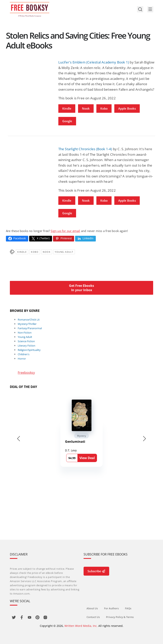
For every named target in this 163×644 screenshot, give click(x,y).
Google (67, 121)
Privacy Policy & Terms (120, 617)
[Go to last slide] (19, 439)
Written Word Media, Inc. (81, 626)
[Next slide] (144, 439)
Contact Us (93, 617)
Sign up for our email (65, 231)
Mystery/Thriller (27, 324)
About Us (92, 608)
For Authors (112, 608)
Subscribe (96, 571)
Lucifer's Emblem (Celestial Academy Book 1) (94, 62)
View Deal (87, 458)
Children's (24, 354)
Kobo (104, 108)
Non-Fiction (25, 333)
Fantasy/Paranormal (30, 328)
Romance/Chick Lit (29, 320)
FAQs (128, 608)
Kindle (67, 108)
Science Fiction (26, 341)
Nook (86, 108)
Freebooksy (26, 373)
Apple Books (127, 108)
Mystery (81, 436)
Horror (22, 359)
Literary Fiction (27, 346)
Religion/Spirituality (29, 350)
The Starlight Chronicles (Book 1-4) (85, 149)
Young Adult (64, 252)
